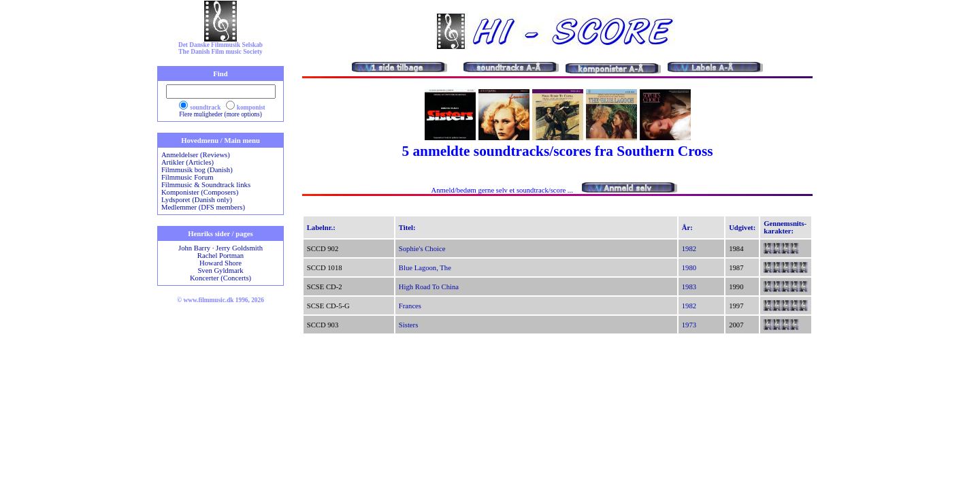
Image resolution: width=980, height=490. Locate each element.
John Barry (194, 248)
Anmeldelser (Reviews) (196, 155)
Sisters (408, 325)
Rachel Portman (220, 256)
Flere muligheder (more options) (220, 114)
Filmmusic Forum (187, 177)
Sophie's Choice (422, 249)
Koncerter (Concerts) (220, 278)
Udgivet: (742, 228)
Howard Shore (220, 263)
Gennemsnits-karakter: (785, 227)
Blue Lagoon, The (425, 268)
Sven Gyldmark (220, 271)
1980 (689, 268)
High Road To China (429, 287)
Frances (410, 306)
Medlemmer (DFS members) (203, 207)
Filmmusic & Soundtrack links (206, 185)
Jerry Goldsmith (239, 248)
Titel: (407, 228)
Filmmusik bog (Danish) (197, 170)
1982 (689, 249)
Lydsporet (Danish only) (197, 200)
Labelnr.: (321, 228)
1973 (689, 325)
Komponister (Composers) (200, 192)
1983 (689, 287)
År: (687, 228)
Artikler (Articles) (187, 162)
